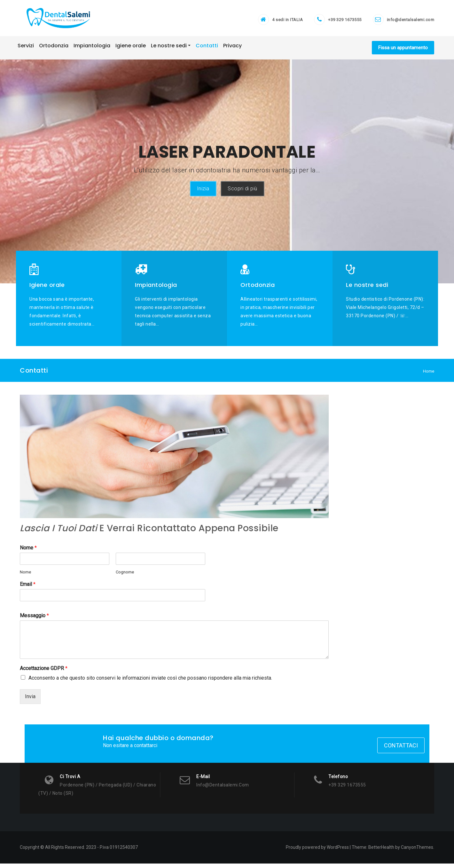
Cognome (125, 575)
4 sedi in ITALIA (287, 21)
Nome (28, 551)
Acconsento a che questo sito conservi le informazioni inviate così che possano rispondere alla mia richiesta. (150, 681)
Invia (30, 700)
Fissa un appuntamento (403, 51)
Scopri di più (243, 192)
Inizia (203, 192)
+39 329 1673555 (345, 21)
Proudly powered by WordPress (317, 852)
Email (28, 588)
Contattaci (401, 750)
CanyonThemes (417, 852)
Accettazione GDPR (44, 671)
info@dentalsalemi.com (411, 21)
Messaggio (34, 619)
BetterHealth (381, 852)
